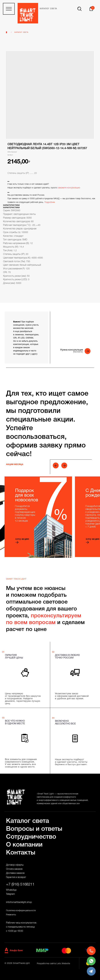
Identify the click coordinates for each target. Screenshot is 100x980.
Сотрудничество (31, 837)
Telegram (10, 894)
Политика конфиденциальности (21, 911)
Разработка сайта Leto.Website (54, 964)
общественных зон (71, 804)
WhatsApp (11, 890)
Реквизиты (11, 915)
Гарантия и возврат (16, 877)
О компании (24, 845)
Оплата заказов (14, 869)
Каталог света (21, 32)
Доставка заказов (15, 873)
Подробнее (50, 202)
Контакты (21, 853)
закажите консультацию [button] (69, 188)
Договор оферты (15, 865)
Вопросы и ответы (34, 829)
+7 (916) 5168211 (20, 885)
